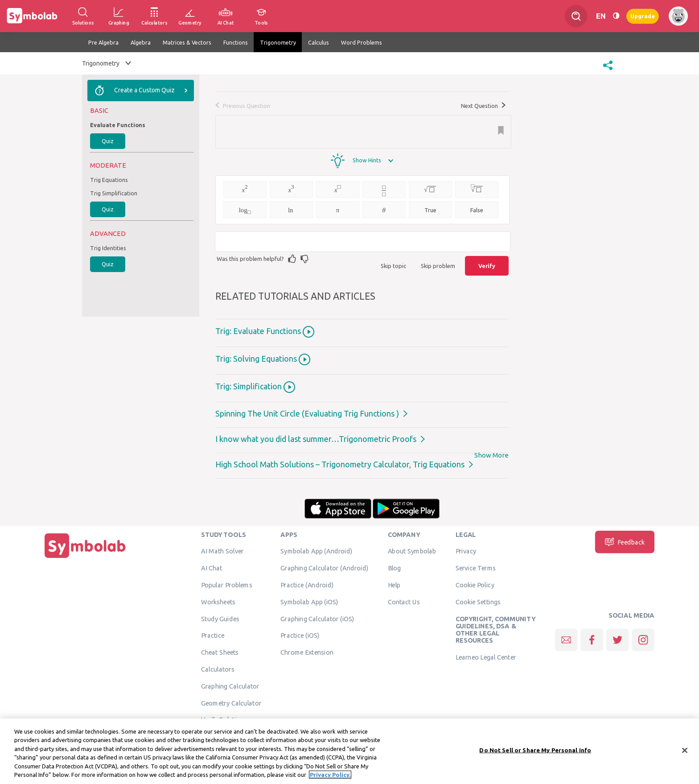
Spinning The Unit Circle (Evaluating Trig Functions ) (307, 413)
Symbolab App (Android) (316, 551)
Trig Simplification (114, 193)
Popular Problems (227, 585)
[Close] (685, 752)
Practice (213, 635)
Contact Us (404, 602)
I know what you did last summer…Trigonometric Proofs (316, 439)
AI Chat (212, 568)
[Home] (85, 558)
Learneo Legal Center (486, 657)
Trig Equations (109, 180)
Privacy (466, 551)
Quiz (108, 141)
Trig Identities (108, 248)
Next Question (483, 106)
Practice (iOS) (300, 635)
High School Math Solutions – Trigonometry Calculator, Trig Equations (340, 464)
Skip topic (393, 266)
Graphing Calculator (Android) (324, 568)
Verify (487, 266)
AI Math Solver (222, 551)
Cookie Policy (475, 585)
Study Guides (220, 619)
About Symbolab (412, 551)
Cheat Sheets (220, 652)
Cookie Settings (478, 602)
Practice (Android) (307, 585)
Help (394, 585)
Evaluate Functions (118, 125)
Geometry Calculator (231, 703)
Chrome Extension (307, 652)
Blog (395, 568)
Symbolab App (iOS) (309, 602)
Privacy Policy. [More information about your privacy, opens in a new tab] (330, 776)
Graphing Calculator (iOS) (317, 619)
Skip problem (438, 266)
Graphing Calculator (230, 686)
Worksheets (218, 602)
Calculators (218, 669)
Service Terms (476, 568)
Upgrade (643, 16)
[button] (608, 71)
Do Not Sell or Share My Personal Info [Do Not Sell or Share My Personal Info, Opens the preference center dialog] (535, 752)
